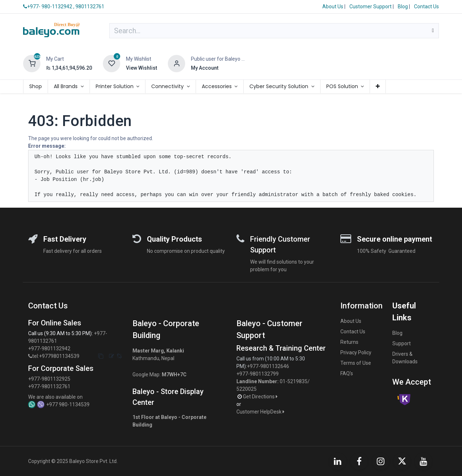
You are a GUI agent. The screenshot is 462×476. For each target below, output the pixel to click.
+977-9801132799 (258, 374)
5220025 (247, 389)
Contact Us (426, 7)
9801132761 (90, 7)
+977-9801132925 (49, 379)
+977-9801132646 (269, 366)
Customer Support (371, 7)
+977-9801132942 (50, 349)
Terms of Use (356, 363)
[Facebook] (359, 461)
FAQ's (347, 373)
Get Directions (261, 397)
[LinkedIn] (338, 461)
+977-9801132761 (49, 386)
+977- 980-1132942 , (49, 7)
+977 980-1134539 (68, 404)
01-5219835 (294, 381)
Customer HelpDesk (261, 412)
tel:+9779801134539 (56, 356)
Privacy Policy (356, 352)
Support (402, 343)
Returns (349, 342)
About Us (333, 7)
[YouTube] (423, 461)
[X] (402, 461)
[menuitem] (36, 86)
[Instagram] (381, 461)
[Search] (433, 31)
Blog (403, 7)
